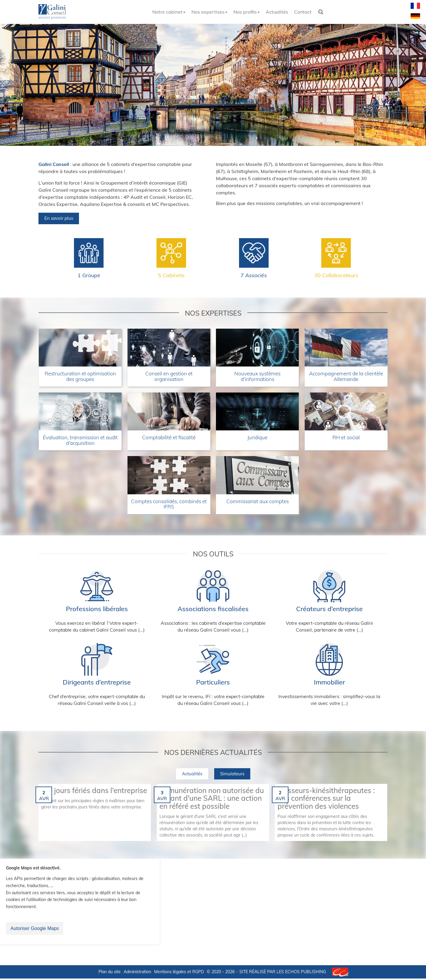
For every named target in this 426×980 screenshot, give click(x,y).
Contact (303, 12)
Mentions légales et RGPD (179, 973)
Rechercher (322, 12)
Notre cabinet (169, 12)
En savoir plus (59, 220)
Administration (137, 973)
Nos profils (247, 12)
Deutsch (415, 16)
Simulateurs (232, 775)
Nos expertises (209, 12)
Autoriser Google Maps (35, 930)
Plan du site (110, 973)
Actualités (277, 12)
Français (415, 6)
